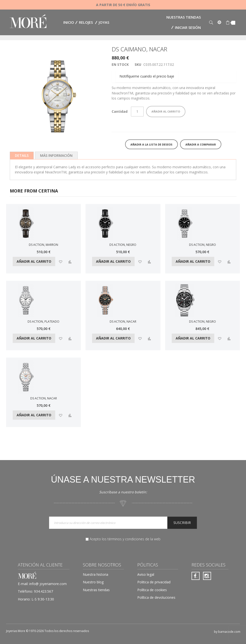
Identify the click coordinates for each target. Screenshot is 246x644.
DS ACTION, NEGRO (123, 245)
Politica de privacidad (154, 582)
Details (22, 155)
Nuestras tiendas (184, 17)
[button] (60, 261)
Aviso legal (146, 574)
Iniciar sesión (188, 27)
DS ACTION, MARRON (43, 245)
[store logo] (28, 22)
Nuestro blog (93, 582)
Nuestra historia (96, 574)
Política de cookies (152, 590)
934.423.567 (43, 591)
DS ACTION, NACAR (123, 322)
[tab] (22, 156)
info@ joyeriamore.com (48, 584)
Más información (56, 155)
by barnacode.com (227, 632)
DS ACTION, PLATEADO (43, 322)
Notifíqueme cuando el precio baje (147, 76)
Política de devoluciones (156, 597)
